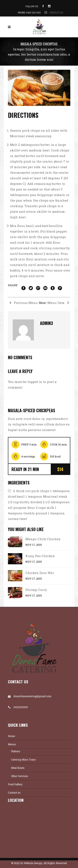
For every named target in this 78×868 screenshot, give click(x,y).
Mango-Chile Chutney (43, 539)
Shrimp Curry (36, 590)
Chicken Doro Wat (40, 573)
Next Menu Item (55, 303)
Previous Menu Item (27, 303)
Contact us (14, 792)
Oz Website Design (31, 863)
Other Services (20, 776)
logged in (35, 382)
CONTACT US (56, 12)
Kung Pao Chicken (40, 556)
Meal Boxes (18, 768)
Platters (16, 751)
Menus (12, 744)
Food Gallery (15, 784)
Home (11, 736)
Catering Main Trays (23, 759)
